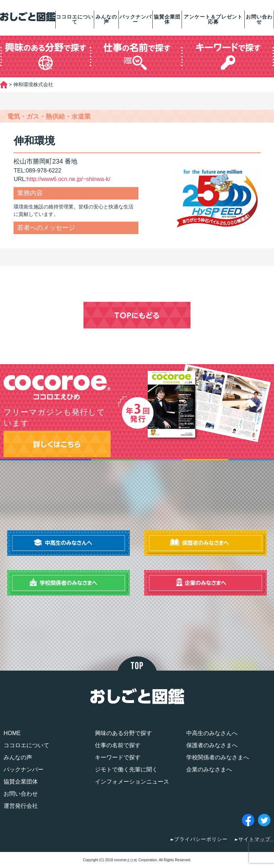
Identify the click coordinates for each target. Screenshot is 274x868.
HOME (12, 733)
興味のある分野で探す (123, 733)
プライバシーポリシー (201, 839)
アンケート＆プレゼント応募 (213, 19)
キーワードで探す (118, 757)
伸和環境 (34, 141)
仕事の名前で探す (118, 745)
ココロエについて (75, 19)
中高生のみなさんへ (212, 733)
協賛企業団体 (167, 19)
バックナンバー (136, 19)
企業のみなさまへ (209, 769)
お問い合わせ (259, 19)
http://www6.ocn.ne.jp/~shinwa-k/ (68, 179)
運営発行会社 (21, 806)
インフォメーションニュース (132, 782)
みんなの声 (106, 19)
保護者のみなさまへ (212, 745)
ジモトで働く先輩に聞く (126, 769)
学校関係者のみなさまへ (218, 757)
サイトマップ (254, 839)
